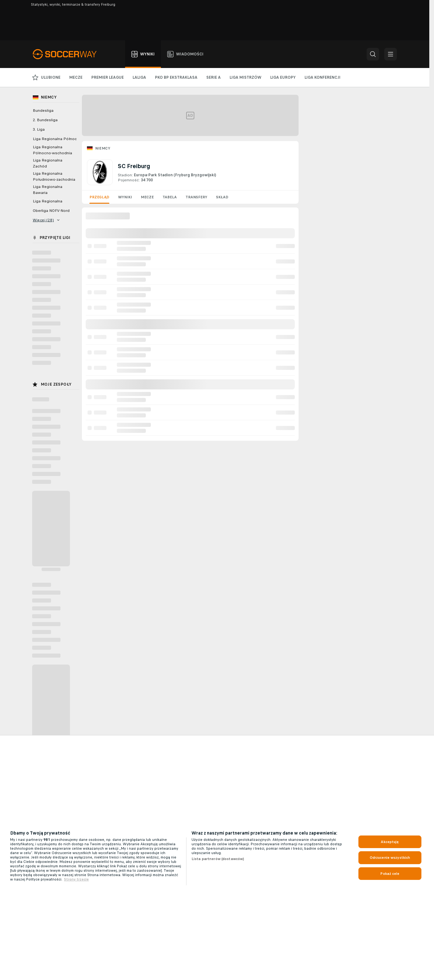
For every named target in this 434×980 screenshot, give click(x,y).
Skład (222, 197)
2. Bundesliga (45, 120)
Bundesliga (43, 110)
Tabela (170, 197)
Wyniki (125, 197)
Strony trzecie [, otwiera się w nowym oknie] (76, 879)
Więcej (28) (46, 220)
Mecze (147, 197)
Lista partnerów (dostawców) (218, 859)
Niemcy (103, 148)
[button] (373, 54)
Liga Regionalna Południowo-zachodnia (54, 176)
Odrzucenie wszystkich (390, 858)
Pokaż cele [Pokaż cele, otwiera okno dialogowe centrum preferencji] (390, 874)
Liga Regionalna (48, 201)
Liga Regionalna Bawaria (48, 190)
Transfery (196, 197)
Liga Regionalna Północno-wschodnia (52, 150)
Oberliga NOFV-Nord (51, 211)
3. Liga (39, 129)
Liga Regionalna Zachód (48, 163)
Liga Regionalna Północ (55, 139)
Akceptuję (390, 842)
